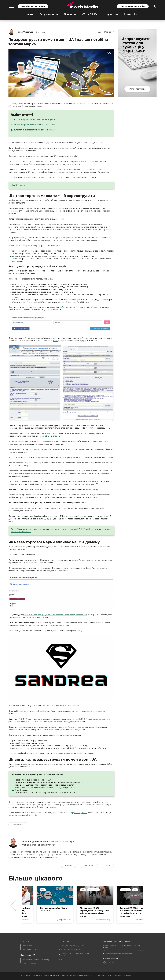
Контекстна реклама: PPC (71, 950)
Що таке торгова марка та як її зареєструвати (35, 119)
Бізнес (70, 14)
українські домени (79, 813)
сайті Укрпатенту (67, 307)
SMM (31, 890)
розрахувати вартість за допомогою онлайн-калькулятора (87, 457)
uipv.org (56, 341)
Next (152, 905)
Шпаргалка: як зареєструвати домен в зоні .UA (35, 130)
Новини (29, 14)
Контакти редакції (30, 963)
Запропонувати (137, 89)
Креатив (112, 14)
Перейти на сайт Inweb (33, 6)
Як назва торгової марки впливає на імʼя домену (35, 125)
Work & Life (91, 14)
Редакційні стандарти (31, 950)
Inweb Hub (133, 14)
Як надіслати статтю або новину (36, 960)
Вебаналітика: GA (68, 959)
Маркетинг (49, 14)
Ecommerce (18, 825)
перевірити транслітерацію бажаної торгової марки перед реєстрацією (55, 615)
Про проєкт (27, 946)
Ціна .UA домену (18, 185)
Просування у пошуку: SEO (72, 946)
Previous (13, 905)
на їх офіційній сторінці (50, 436)
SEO (100, 32)
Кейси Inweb (121, 890)
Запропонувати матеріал (133, 6)
